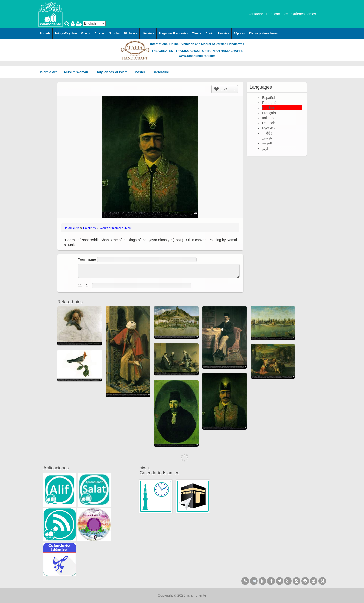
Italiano (268, 118)
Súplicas (239, 33)
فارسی (267, 138)
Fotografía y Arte (66, 33)
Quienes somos (304, 14)
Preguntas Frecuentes (173, 33)
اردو (265, 148)
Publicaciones (277, 14)
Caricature (161, 72)
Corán (210, 33)
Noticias (114, 33)
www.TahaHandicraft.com (197, 56)
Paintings (89, 228)
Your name (87, 259)
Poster (142, 72)
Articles (99, 33)
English (268, 108)
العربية (267, 143)
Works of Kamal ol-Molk (116, 228)
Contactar (255, 14)
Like (225, 89)
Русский (269, 128)
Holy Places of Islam (113, 72)
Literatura (148, 33)
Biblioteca (131, 33)
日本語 (267, 133)
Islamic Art (50, 72)
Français (269, 113)
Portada (45, 33)
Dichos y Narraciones (264, 33)
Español (269, 98)
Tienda (197, 33)
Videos (86, 33)
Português (270, 103)
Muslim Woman (78, 72)
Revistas (224, 33)
